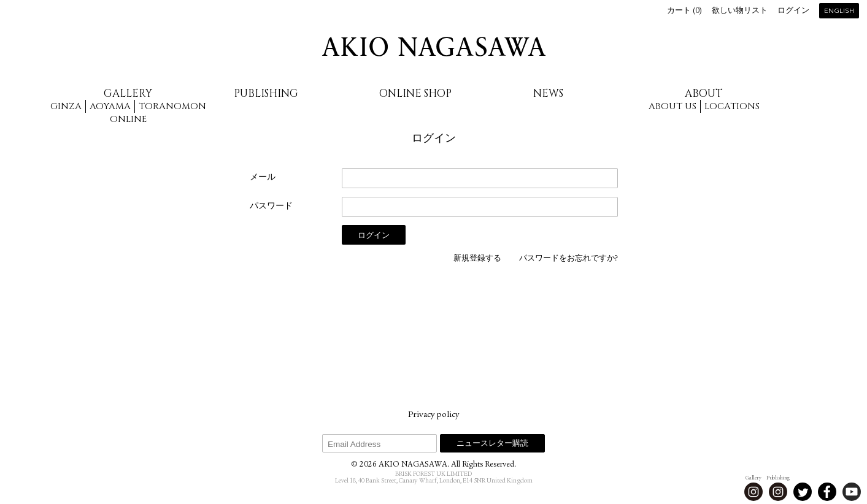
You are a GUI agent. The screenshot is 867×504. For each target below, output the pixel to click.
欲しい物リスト (740, 11)
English (839, 11)
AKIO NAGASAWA (434, 47)
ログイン (793, 11)
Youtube (852, 492)
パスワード (271, 207)
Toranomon (172, 106)
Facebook (827, 492)
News (548, 94)
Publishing (266, 94)
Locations (732, 106)
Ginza (66, 106)
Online (128, 119)
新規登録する (477, 259)
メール (263, 178)
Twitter (803, 492)
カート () (684, 11)
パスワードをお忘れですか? (568, 259)
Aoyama (110, 106)
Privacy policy (433, 415)
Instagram (753, 492)
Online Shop (415, 94)
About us (672, 106)
